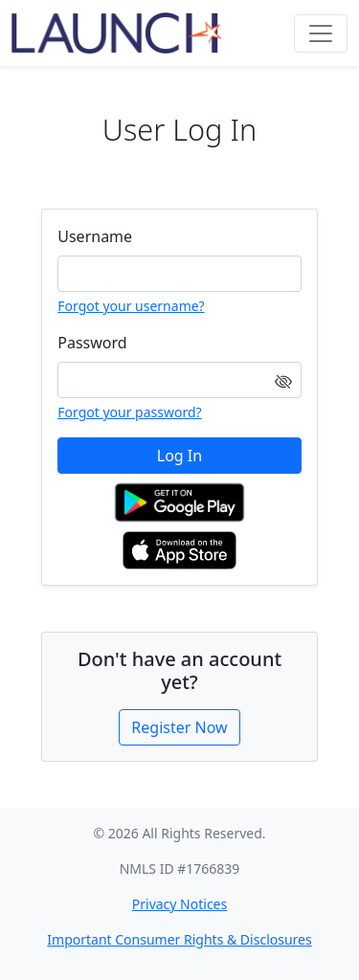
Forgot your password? (129, 412)
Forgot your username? (131, 306)
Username (95, 236)
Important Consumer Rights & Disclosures (179, 939)
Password (92, 343)
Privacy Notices (179, 904)
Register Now (179, 727)
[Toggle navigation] (321, 33)
